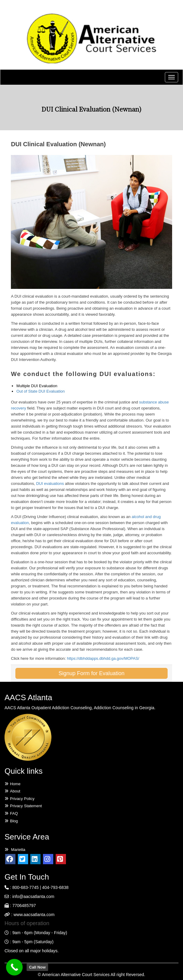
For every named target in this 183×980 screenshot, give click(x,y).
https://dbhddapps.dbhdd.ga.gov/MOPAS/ (103, 658)
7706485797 (24, 906)
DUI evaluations (50, 484)
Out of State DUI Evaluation (41, 391)
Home (13, 784)
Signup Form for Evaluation (91, 673)
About (12, 791)
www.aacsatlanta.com (33, 915)
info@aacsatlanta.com (33, 896)
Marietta (15, 850)
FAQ (11, 813)
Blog (11, 821)
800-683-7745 (26, 887)
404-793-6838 (55, 887)
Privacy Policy (20, 799)
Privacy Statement (23, 806)
